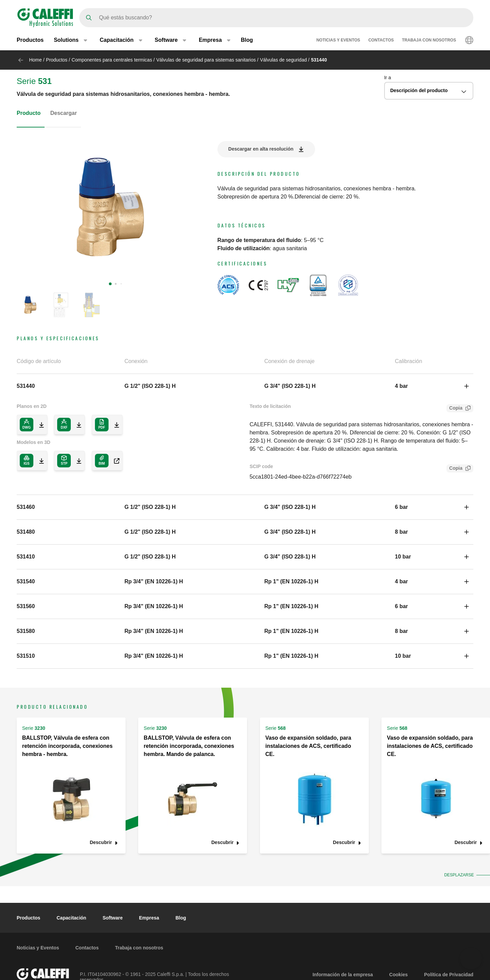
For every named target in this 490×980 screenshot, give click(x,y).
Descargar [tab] (64, 113)
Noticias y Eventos (338, 40)
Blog (247, 40)
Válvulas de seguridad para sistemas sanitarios (206, 60)
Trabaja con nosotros (429, 40)
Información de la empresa (342, 975)
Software (112, 918)
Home (35, 60)
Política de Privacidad (449, 975)
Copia (454, 409)
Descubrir (101, 843)
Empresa (149, 918)
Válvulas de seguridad (283, 60)
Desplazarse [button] (458, 875)
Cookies (398, 975)
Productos (30, 40)
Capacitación (71, 918)
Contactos (381, 40)
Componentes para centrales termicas (112, 60)
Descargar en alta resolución (261, 149)
